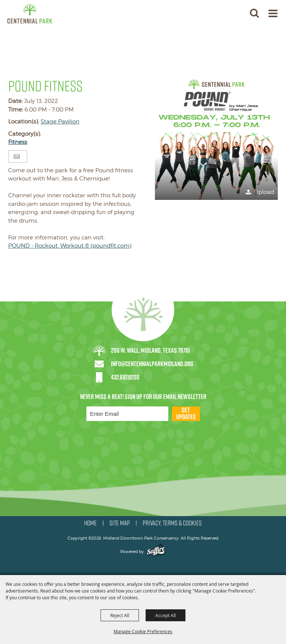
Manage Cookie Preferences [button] (143, 631)
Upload (264, 192)
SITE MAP (120, 523)
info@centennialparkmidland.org (152, 364)
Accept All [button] (166, 615)
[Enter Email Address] (127, 414)
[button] (216, 138)
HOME (90, 523)
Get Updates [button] (186, 414)
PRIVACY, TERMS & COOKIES (172, 523)
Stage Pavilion (60, 122)
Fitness (18, 142)
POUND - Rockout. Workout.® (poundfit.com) (70, 246)
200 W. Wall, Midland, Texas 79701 (150, 350)
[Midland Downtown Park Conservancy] (30, 14)
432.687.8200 (125, 377)
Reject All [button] (120, 615)
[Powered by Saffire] (156, 552)
